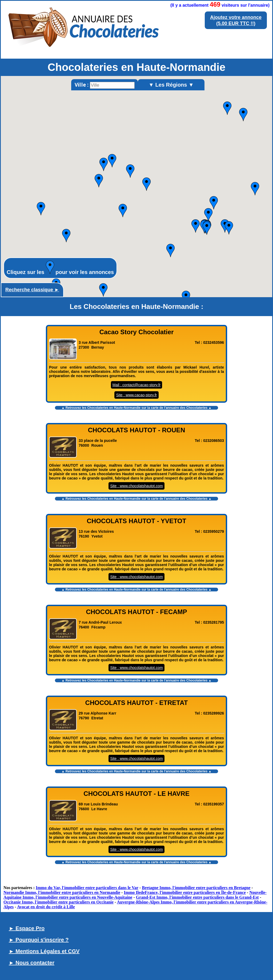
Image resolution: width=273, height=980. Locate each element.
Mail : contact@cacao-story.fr (136, 385)
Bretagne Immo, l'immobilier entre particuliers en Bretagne (196, 888)
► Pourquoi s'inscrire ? (39, 940)
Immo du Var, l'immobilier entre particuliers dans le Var (87, 888)
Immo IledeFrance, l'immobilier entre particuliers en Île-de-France (185, 892)
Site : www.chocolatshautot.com (136, 486)
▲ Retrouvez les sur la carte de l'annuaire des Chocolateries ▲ (137, 408)
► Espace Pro (27, 928)
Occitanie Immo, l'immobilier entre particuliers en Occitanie (59, 902)
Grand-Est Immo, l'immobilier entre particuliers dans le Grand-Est (197, 897)
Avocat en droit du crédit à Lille (46, 907)
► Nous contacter (32, 963)
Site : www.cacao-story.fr (136, 395)
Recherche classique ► (32, 290)
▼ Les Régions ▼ (171, 85)
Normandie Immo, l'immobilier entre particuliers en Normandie (62, 892)
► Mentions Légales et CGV (44, 951)
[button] (41, 209)
